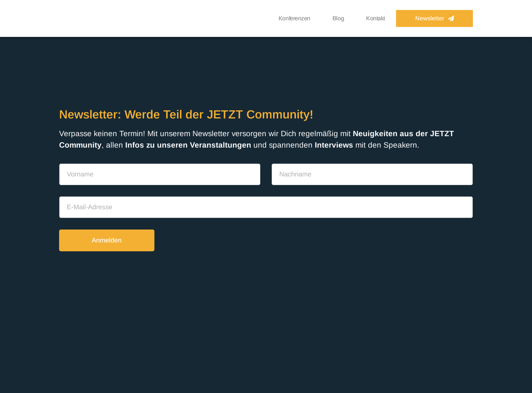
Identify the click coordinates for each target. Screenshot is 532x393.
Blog (338, 18)
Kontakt (376, 18)
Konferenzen (294, 18)
